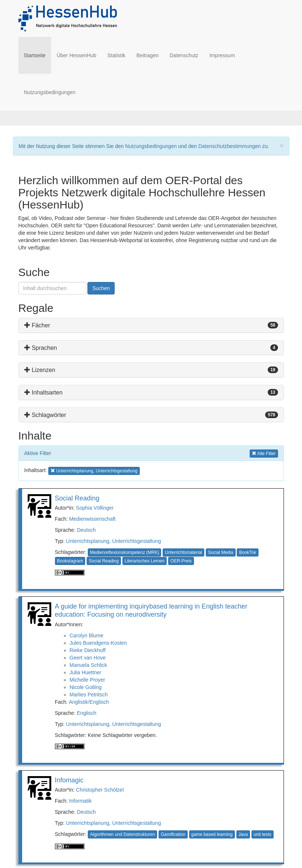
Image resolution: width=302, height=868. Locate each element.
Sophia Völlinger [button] (95, 508)
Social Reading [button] (104, 561)
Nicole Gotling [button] (86, 687)
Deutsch (86, 530)
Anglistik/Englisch (89, 702)
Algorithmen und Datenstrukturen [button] (122, 834)
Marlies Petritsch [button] (89, 695)
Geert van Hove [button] (88, 658)
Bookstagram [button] (70, 561)
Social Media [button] (221, 552)
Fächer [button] (37, 325)
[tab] (151, 325)
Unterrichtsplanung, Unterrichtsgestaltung (114, 541)
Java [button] (243, 834)
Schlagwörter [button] (45, 415)
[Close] (281, 146)
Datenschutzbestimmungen (230, 146)
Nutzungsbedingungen (50, 92)
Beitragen (147, 55)
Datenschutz (184, 55)
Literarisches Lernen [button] (145, 561)
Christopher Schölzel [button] (100, 790)
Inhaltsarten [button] (44, 392)
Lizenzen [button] (40, 370)
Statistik (116, 55)
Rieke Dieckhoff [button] (88, 650)
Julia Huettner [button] (86, 672)
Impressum (222, 55)
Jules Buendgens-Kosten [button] (98, 643)
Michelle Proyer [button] (87, 680)
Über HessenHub (77, 55)
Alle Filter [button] (264, 453)
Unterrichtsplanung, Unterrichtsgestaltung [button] (94, 470)
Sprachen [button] (41, 348)
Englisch (86, 713)
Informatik (80, 801)
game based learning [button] (212, 834)
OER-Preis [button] (181, 561)
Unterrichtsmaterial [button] (183, 552)
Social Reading (77, 498)
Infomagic (69, 780)
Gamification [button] (173, 834)
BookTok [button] (247, 552)
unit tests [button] (263, 834)
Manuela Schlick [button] (88, 665)
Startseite (38, 55)
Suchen (101, 288)
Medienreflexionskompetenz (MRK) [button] (124, 552)
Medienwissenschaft (92, 519)
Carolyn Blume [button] (87, 635)
